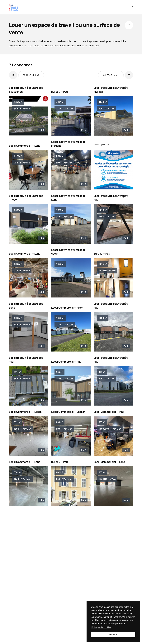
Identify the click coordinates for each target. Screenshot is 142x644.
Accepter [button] (113, 635)
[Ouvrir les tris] (129, 75)
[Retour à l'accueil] (13, 7)
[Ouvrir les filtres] (13, 75)
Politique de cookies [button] (101, 627)
